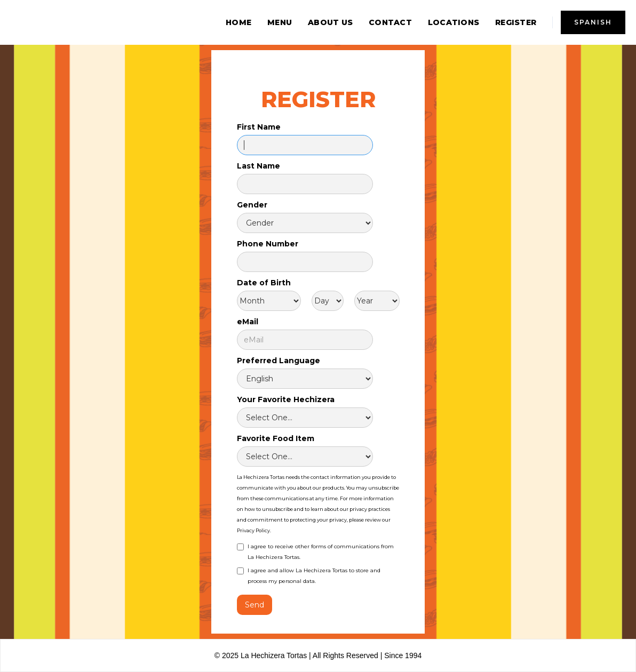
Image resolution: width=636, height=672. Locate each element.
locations (454, 22)
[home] (91, 22)
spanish (593, 22)
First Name (259, 127)
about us (330, 22)
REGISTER (516, 22)
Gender (252, 205)
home (238, 22)
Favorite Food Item (276, 438)
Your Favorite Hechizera (286, 399)
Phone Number (268, 244)
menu (280, 22)
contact (390, 22)
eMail (248, 322)
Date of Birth (264, 283)
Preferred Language (279, 361)
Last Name (259, 166)
